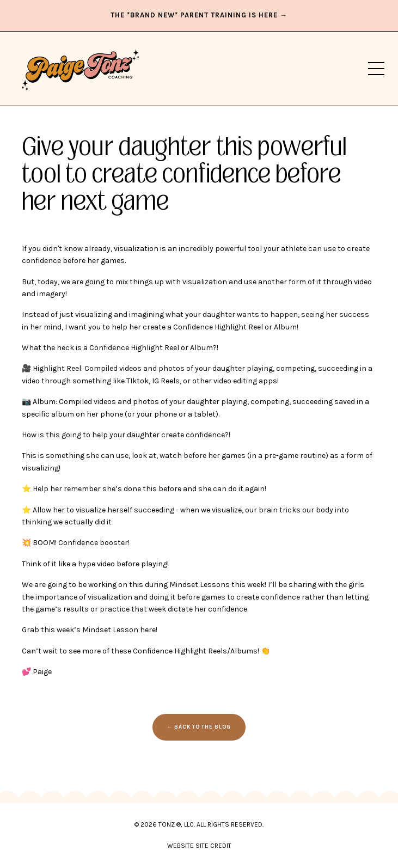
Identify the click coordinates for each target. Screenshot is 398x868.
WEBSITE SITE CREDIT (199, 846)
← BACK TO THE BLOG (199, 727)
